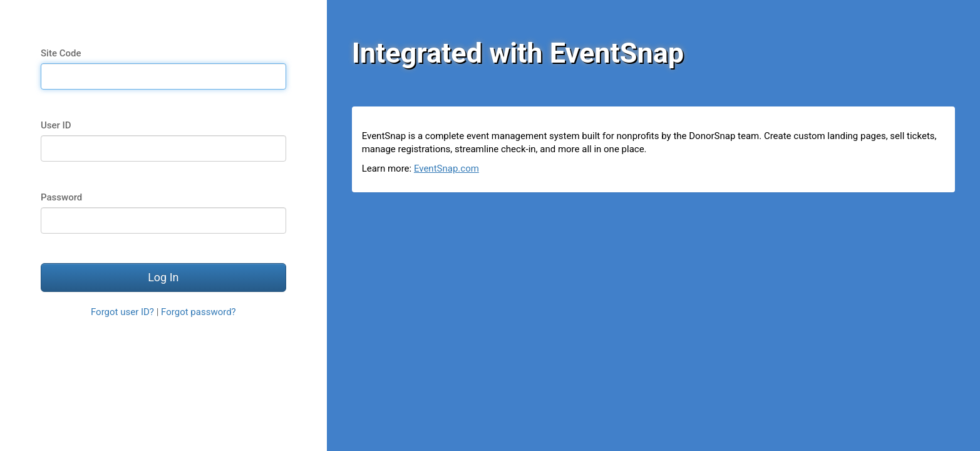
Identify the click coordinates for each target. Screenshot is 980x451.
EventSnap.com (446, 168)
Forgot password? (199, 312)
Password (61, 197)
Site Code (61, 53)
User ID (56, 125)
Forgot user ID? (122, 312)
